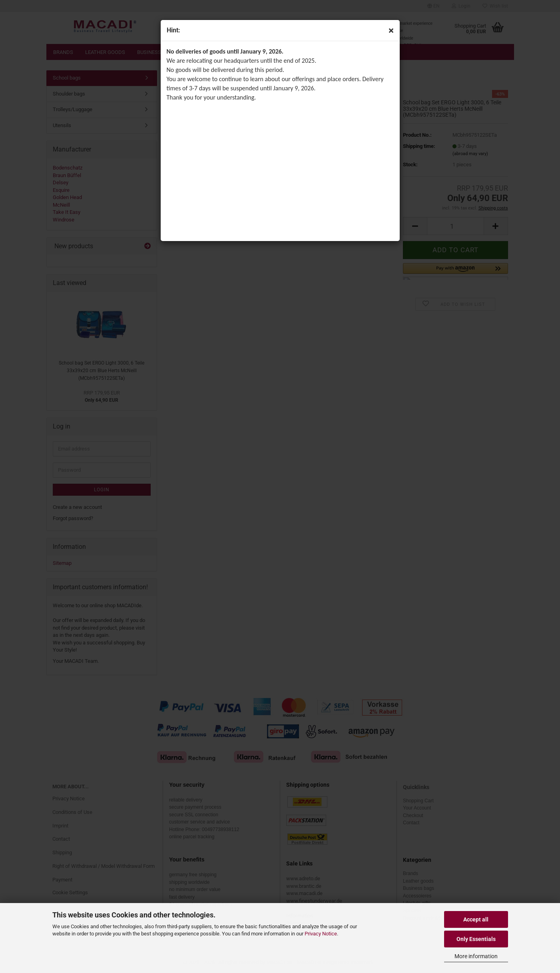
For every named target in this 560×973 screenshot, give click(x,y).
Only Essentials (476, 939)
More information (476, 956)
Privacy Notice (321, 934)
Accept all (476, 919)
